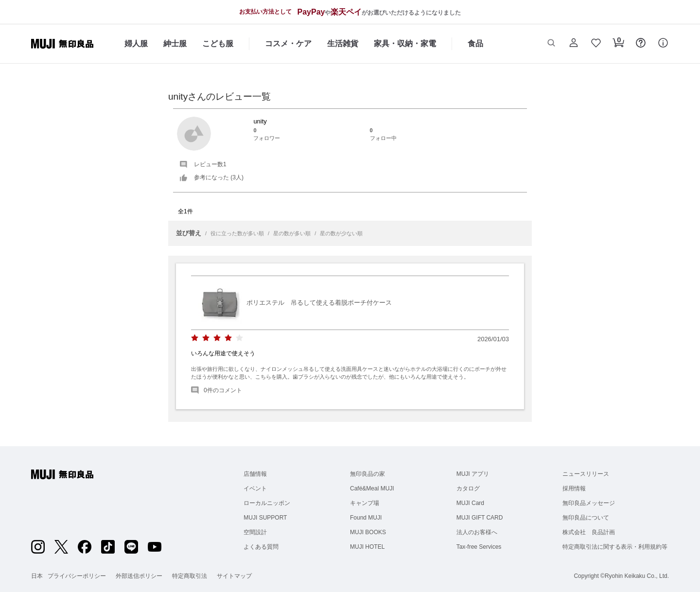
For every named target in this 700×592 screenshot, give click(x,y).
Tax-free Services (479, 547)
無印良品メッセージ (589, 503)
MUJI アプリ (473, 474)
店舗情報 (255, 474)
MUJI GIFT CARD (480, 518)
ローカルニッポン (267, 503)
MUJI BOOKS (368, 532)
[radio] (195, 338)
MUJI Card (470, 503)
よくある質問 (261, 547)
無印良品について (586, 518)
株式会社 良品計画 (589, 532)
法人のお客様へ (477, 532)
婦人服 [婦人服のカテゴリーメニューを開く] (136, 44)
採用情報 (574, 488)
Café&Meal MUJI (372, 488)
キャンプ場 (365, 503)
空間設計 (255, 532)
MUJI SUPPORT (265, 518)
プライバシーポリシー (77, 576)
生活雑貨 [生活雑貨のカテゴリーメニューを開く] (343, 44)
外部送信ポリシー (139, 576)
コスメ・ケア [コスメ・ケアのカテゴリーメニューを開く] (288, 44)
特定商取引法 (190, 576)
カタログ (468, 488)
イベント (255, 488)
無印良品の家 (367, 474)
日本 (37, 576)
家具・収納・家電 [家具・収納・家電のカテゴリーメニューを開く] (405, 44)
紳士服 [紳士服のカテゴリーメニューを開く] (175, 44)
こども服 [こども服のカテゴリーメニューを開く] (218, 44)
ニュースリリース (586, 474)
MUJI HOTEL (367, 547)
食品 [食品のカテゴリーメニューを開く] (475, 44)
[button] (551, 44)
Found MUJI (366, 518)
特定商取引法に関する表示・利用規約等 (615, 547)
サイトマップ (234, 576)
